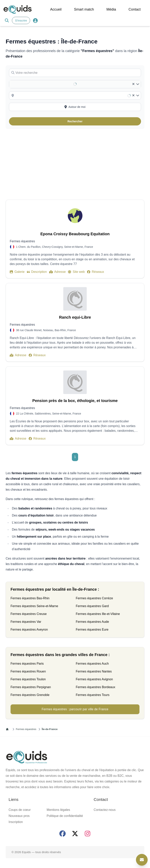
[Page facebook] (62, 834)
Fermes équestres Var (26, 622)
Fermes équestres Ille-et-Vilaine (98, 614)
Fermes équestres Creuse (29, 614)
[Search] (7, 20)
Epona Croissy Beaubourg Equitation (75, 234)
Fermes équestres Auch (92, 664)
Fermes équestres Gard (92, 606)
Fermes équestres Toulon (28, 679)
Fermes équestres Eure (92, 630)
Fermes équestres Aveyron (29, 630)
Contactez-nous (105, 810)
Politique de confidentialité (65, 816)
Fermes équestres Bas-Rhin (30, 598)
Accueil (56, 9)
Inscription (16, 822)
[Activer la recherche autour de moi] (75, 107)
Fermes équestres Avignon (94, 679)
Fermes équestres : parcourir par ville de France (75, 709)
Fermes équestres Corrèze (94, 598)
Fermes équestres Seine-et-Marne (34, 606)
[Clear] (133, 84)
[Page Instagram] (87, 834)
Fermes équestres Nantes (94, 671)
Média (111, 9)
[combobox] (78, 96)
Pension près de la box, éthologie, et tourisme (75, 401)
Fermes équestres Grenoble (30, 695)
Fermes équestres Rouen (28, 671)
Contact (135, 9)
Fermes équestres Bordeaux (96, 687)
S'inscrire (21, 20)
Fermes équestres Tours (93, 695)
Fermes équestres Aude (92, 622)
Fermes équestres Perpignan (31, 687)
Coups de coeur (20, 810)
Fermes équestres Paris (27, 664)
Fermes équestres (26, 729)
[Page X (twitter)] (75, 834)
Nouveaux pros (19, 816)
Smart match (84, 9)
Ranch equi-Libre (75, 317)
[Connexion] (35, 20)
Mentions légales (58, 810)
